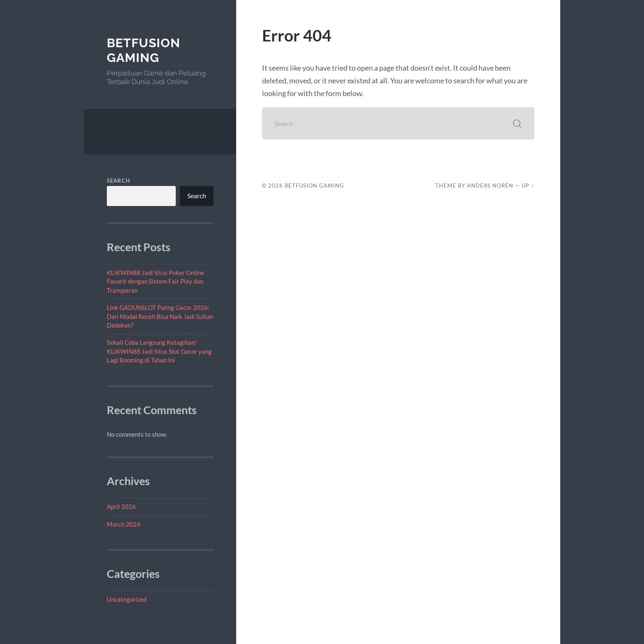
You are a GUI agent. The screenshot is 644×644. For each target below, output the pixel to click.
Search (118, 181)
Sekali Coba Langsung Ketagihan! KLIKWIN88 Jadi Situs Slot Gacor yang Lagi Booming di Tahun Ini (159, 351)
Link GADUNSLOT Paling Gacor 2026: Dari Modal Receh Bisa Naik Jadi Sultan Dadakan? (160, 316)
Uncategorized (127, 599)
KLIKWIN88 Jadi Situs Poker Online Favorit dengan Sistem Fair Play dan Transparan (155, 281)
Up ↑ (528, 186)
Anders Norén (490, 186)
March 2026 (124, 524)
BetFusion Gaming (144, 50)
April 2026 (121, 506)
